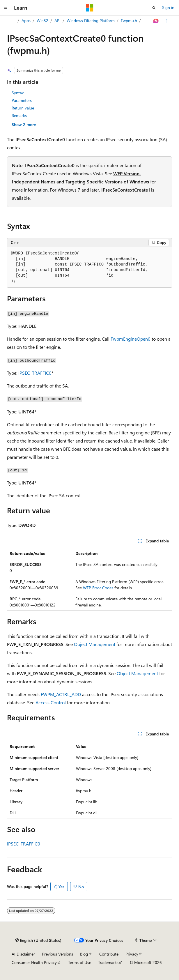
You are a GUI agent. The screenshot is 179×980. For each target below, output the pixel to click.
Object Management (95, 644)
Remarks (19, 115)
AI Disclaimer (23, 954)
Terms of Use (80, 962)
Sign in (168, 7)
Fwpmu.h (129, 21)
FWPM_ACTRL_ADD (61, 694)
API (57, 21)
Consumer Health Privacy (34, 962)
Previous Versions (57, 954)
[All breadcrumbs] (12, 21)
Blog (84, 954)
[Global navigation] (6, 8)
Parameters (22, 100)
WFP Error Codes (98, 588)
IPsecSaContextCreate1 (126, 190)
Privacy (132, 954)
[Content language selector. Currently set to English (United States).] (38, 940)
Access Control (51, 702)
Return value (23, 108)
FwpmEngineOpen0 (131, 339)
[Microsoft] (90, 8)
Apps (26, 21)
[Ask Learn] (156, 21)
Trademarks (108, 962)
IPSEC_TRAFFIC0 (35, 373)
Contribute (109, 954)
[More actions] (167, 21)
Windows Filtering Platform (91, 21)
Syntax (18, 93)
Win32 (42, 21)
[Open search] (154, 8)
